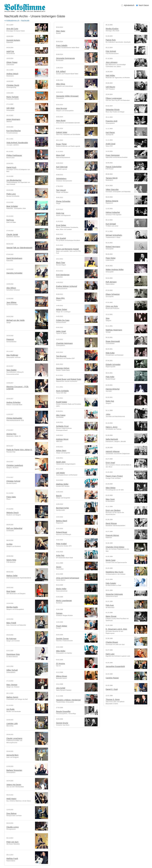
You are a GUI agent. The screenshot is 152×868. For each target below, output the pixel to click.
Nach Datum (143, 5)
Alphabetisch (128, 5)
